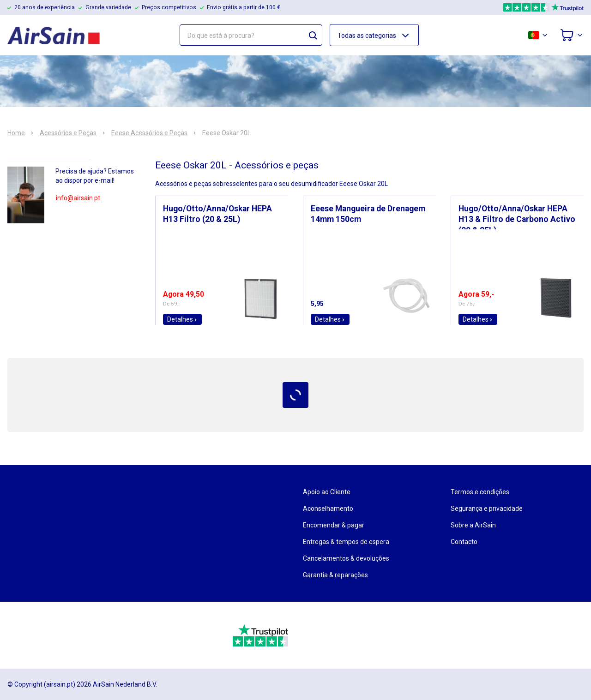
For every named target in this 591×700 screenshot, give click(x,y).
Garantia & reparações (335, 575)
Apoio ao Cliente (327, 492)
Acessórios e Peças (68, 133)
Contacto (464, 542)
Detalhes (182, 319)
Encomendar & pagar (334, 525)
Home (16, 133)
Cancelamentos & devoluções (346, 558)
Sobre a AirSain (473, 525)
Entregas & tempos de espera (346, 542)
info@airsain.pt (78, 198)
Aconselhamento (328, 509)
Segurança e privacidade (487, 509)
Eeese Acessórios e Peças (149, 133)
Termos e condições (480, 492)
